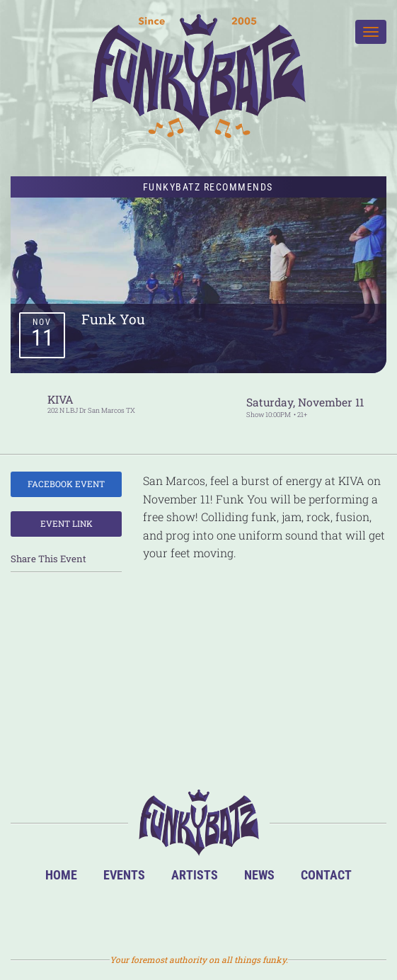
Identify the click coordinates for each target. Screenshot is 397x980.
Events (124, 875)
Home (61, 875)
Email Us (267, 915)
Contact (326, 875)
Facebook (177, 915)
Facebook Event (66, 484)
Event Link (67, 523)
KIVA (61, 399)
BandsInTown (131, 915)
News (259, 875)
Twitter (222, 915)
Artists (195, 875)
